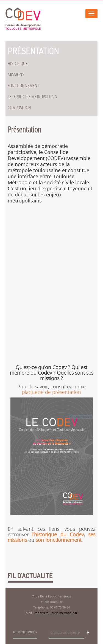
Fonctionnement (23, 86)
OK (90, 632)
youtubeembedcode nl (51, 288)
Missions (16, 75)
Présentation (33, 51)
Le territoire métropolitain (33, 97)
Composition (19, 108)
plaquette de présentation (51, 392)
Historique (18, 64)
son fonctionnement (59, 540)
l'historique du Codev (58, 534)
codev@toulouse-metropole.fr (56, 613)
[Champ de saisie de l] (66, 633)
